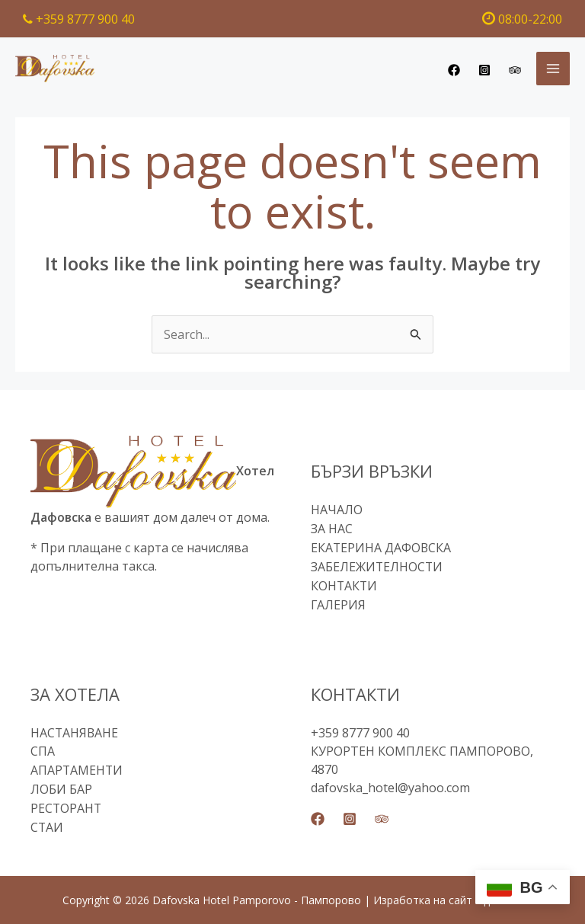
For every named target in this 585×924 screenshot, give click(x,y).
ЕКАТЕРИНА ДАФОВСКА (382, 546)
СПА (43, 747)
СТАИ (47, 820)
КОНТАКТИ (345, 583)
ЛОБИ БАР (61, 783)
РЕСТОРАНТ (67, 801)
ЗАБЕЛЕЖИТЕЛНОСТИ (377, 564)
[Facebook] (454, 70)
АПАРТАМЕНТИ (77, 765)
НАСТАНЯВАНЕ (75, 728)
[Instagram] (484, 70)
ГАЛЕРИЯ (339, 601)
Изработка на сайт (423, 892)
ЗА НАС (332, 528)
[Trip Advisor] (515, 70)
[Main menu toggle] (553, 69)
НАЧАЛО (337, 510)
